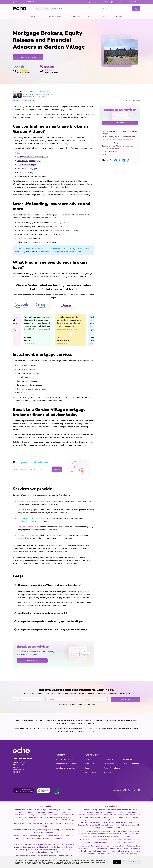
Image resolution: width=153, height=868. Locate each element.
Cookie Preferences (131, 764)
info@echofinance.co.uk (66, 768)
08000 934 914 (71, 764)
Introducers (128, 759)
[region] (120, 135)
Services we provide (109, 151)
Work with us (57, 9)
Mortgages (35, 16)
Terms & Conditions (112, 768)
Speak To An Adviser (28, 57)
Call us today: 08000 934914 (25, 2)
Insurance (76, 16)
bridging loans (63, 223)
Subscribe (126, 699)
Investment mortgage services (114, 143)
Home (15, 92)
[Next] (91, 330)
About (104, 16)
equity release (52, 227)
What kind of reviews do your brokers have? (118, 140)
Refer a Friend (91, 772)
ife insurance (47, 230)
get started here (31, 252)
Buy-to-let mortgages (26, 165)
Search (57, 469)
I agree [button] (117, 862)
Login (136, 9)
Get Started (120, 123)
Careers (107, 772)
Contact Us (90, 764)
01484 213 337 (71, 759)
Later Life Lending (56, 16)
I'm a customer (42, 9)
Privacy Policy (110, 764)
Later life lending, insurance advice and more (119, 137)
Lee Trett (38, 96)
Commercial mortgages (27, 169)
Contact (119, 16)
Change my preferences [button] (131, 862)
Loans (91, 16)
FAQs (104, 154)
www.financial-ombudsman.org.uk (44, 852)
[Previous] (16, 330)
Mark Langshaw (33, 94)
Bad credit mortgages (26, 153)
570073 (38, 815)
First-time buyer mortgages (29, 161)
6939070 (62, 810)
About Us (89, 759)
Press (88, 768)
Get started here (20, 442)
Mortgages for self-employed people (33, 157)
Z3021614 (69, 820)
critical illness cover (61, 230)
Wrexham (34, 92)
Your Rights (109, 759)
